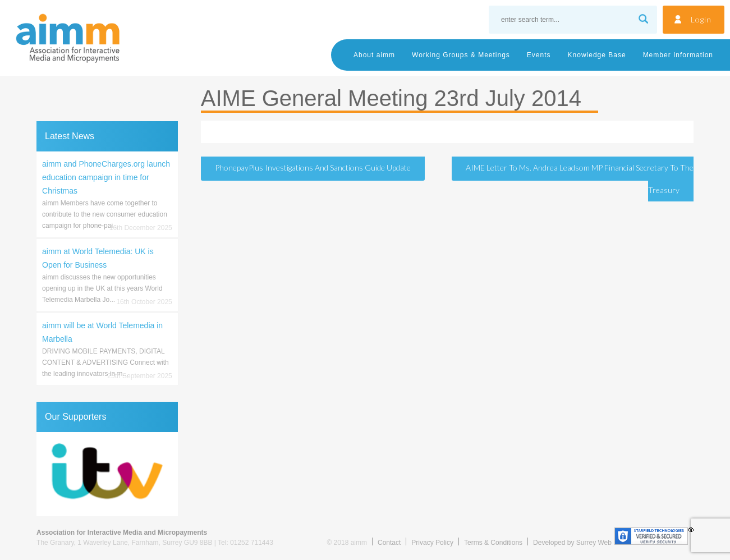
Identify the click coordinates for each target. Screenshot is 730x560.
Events (539, 55)
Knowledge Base (597, 55)
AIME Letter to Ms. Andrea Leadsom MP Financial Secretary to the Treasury (580, 179)
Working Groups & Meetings (461, 55)
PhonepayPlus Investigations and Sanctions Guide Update (313, 167)
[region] (107, 474)
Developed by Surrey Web (572, 543)
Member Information (678, 55)
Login (701, 19)
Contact (389, 543)
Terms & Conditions (493, 543)
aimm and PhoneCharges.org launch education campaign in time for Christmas (106, 177)
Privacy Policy (432, 543)
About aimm (374, 55)
